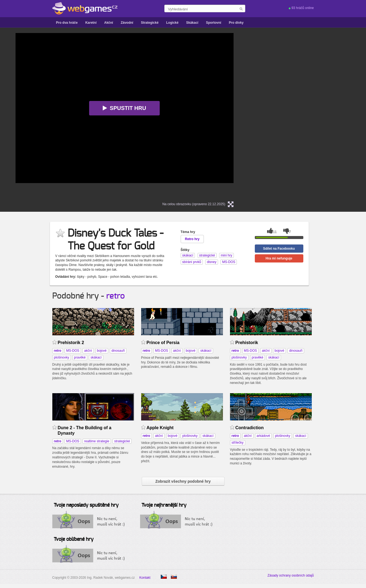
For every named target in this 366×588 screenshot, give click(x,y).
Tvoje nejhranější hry (164, 505)
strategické (122, 441)
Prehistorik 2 (71, 343)
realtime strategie (97, 441)
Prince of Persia (163, 343)
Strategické (150, 23)
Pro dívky (236, 23)
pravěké (80, 357)
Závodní (127, 23)
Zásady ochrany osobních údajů (291, 575)
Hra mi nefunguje (279, 258)
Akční (109, 23)
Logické (172, 23)
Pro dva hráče (67, 23)
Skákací (192, 23)
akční (88, 351)
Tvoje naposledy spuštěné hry (86, 505)
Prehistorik (247, 343)
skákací (96, 357)
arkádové (263, 436)
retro (116, 296)
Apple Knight (160, 428)
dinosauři (118, 351)
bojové (102, 351)
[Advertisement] (310, 115)
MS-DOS (73, 351)
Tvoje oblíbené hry (74, 539)
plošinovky (62, 357)
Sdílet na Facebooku (279, 249)
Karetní (91, 23)
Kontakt (145, 578)
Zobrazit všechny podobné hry (183, 481)
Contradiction (250, 428)
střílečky (238, 443)
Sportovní (214, 23)
